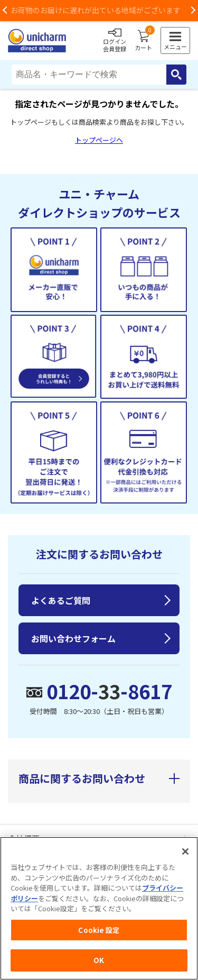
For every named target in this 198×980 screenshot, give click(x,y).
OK (99, 960)
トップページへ (99, 140)
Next (193, 11)
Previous (5, 11)
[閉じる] (185, 851)
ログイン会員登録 (115, 41)
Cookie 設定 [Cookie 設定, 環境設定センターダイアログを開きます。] (99, 930)
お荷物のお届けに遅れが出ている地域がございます (99, 10)
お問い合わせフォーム (73, 638)
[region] (99, 908)
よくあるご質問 (61, 600)
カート (143, 41)
